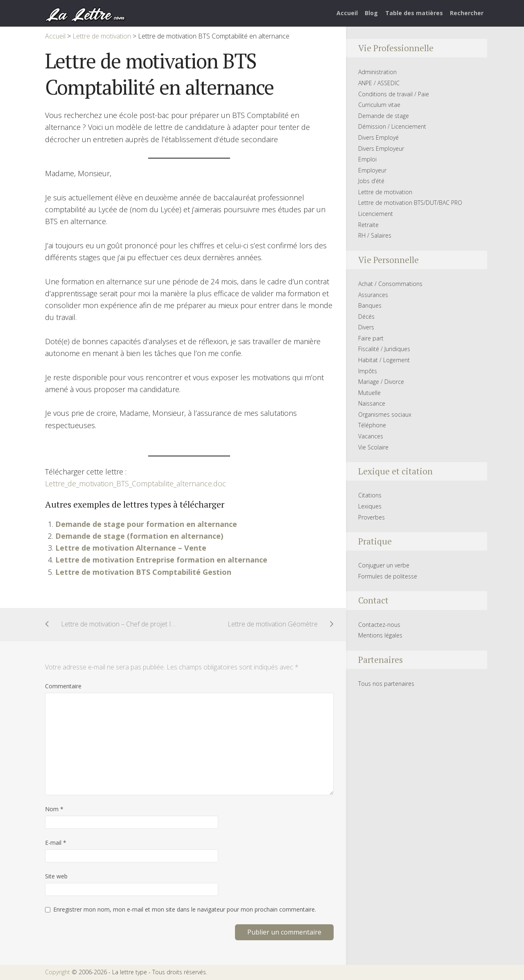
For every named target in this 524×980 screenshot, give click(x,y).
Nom (54, 809)
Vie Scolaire (373, 447)
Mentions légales (380, 635)
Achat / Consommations (390, 284)
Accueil (347, 13)
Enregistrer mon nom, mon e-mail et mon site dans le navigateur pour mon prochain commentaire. (185, 909)
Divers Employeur (381, 149)
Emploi (367, 159)
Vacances (371, 436)
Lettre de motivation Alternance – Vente (131, 548)
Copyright (58, 972)
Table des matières (414, 13)
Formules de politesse (388, 576)
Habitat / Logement (384, 360)
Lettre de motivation (385, 192)
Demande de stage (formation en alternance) (139, 536)
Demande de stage (384, 116)
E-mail (56, 843)
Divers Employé (378, 137)
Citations (370, 495)
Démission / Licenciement (392, 126)
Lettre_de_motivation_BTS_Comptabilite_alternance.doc (136, 483)
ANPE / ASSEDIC (379, 83)
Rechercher (467, 13)
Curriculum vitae (379, 105)
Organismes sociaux (385, 414)
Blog (371, 13)
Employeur (372, 170)
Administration (377, 72)
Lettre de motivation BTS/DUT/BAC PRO (410, 203)
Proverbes (372, 517)
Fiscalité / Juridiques (384, 349)
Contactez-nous (379, 625)
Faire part (371, 338)
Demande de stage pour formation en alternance (146, 524)
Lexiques (370, 506)
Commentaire (63, 686)
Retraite (368, 225)
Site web (56, 876)
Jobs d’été (371, 181)
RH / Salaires (375, 235)
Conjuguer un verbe (384, 565)
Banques (370, 305)
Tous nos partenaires (386, 684)
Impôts (368, 371)
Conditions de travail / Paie (394, 94)
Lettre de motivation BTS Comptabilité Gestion (143, 572)
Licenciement (376, 214)
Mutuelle (369, 393)
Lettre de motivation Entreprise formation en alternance (161, 560)
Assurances (373, 295)
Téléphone (372, 425)
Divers (366, 327)
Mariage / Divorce (381, 382)
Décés (366, 316)
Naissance (372, 403)
